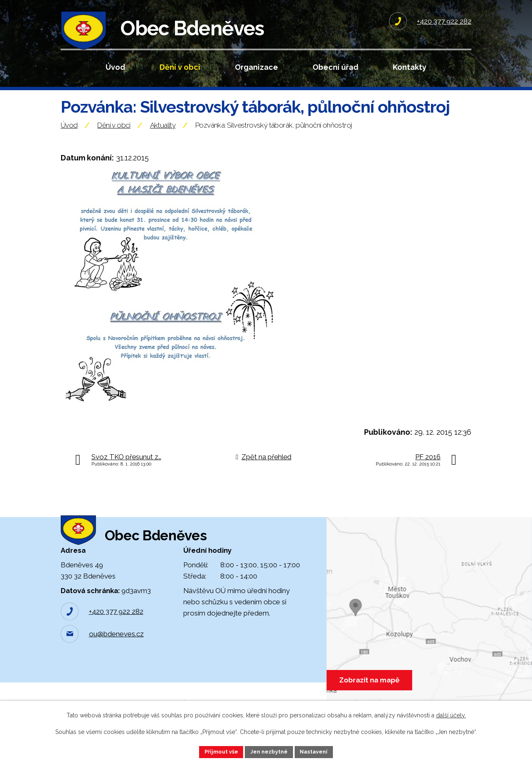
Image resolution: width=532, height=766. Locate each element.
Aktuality (163, 143)
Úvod (115, 67)
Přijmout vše (217, 751)
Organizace (256, 67)
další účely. (451, 714)
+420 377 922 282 (116, 642)
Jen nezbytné (269, 751)
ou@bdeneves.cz (116, 665)
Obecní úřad (335, 67)
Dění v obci (180, 67)
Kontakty (410, 67)
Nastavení (318, 751)
